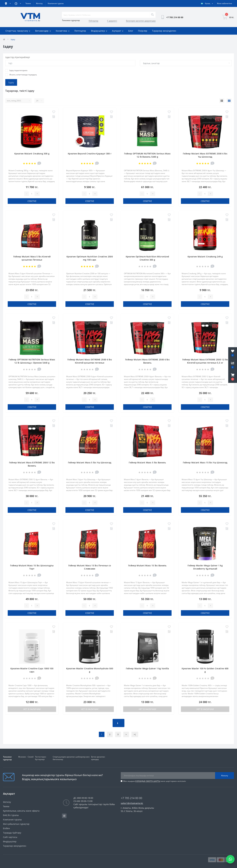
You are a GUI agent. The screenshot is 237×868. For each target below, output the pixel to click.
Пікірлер (143, 31)
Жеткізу (39, 3)
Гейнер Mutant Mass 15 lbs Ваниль (147, 565)
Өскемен (22, 757)
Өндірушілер (99, 31)
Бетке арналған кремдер (98, 758)
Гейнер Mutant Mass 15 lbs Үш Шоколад (205, 463)
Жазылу (225, 776)
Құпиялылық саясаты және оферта (21, 811)
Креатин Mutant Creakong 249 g (205, 257)
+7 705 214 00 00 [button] (131, 798)
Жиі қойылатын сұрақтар (16, 824)
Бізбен (6, 828)
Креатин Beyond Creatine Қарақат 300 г (90, 154)
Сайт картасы (10, 837)
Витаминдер (43, 31)
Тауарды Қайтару (12, 833)
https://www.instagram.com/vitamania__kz (64, 816)
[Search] (152, 15)
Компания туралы (56, 3)
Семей (31, 757)
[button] (233, 377)
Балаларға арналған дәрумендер (141, 21)
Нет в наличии (32, 709)
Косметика (63, 31)
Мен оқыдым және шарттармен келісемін (155, 781)
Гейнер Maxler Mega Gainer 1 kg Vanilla (147, 668)
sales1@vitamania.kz (132, 803)
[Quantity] (32, 194)
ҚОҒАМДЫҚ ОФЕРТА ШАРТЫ (148, 781)
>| (135, 734)
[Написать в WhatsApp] (230, 859)
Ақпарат (118, 31)
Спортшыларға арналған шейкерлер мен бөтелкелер (71, 758)
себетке (32, 201)
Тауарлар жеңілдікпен (164, 31)
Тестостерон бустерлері (41, 758)
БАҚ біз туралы (11, 815)
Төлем (28, 3)
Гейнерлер (93, 21)
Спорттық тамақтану (18, 31)
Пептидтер (80, 31)
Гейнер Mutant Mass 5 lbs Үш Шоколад (90, 463)
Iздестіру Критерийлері (18, 57)
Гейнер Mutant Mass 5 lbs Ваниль (147, 463)
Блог (131, 31)
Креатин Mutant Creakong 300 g (32, 154)
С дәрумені (112, 21)
